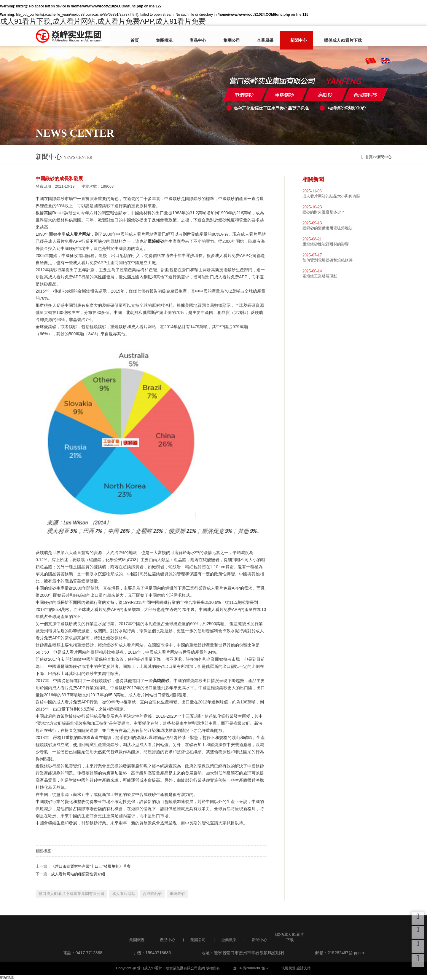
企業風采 (251, 36)
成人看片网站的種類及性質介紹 (78, 874)
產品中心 (192, 36)
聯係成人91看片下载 (319, 36)
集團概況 (163, 36)
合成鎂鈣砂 (152, 894)
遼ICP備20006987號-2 (251, 968)
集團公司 (222, 36)
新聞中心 (280, 36)
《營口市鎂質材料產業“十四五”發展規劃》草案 (91, 866)
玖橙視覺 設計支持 (296, 968)
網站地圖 (7, 977)
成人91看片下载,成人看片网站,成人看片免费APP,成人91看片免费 (103, 21)
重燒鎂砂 (177, 894)
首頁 (138, 36)
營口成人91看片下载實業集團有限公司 (71, 894)
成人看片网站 (124, 894)
